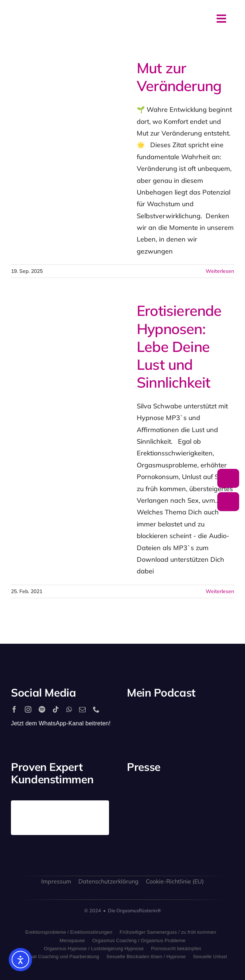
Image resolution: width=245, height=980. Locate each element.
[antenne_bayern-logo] (195, 791)
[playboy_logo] (139, 797)
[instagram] (28, 709)
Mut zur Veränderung (179, 77)
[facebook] (14, 709)
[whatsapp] (69, 709)
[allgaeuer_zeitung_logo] (222, 832)
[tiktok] (56, 709)
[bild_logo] (195, 823)
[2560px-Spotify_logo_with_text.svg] (143, 716)
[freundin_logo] (139, 832)
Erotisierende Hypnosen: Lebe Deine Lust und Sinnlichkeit (179, 346)
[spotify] (42, 709)
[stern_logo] (167, 795)
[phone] (96, 709)
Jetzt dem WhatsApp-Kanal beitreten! (61, 723)
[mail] (82, 709)
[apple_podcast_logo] (171, 716)
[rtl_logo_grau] (222, 797)
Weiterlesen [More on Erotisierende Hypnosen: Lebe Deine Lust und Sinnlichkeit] (220, 591)
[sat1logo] (167, 829)
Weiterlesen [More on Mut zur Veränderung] (220, 271)
